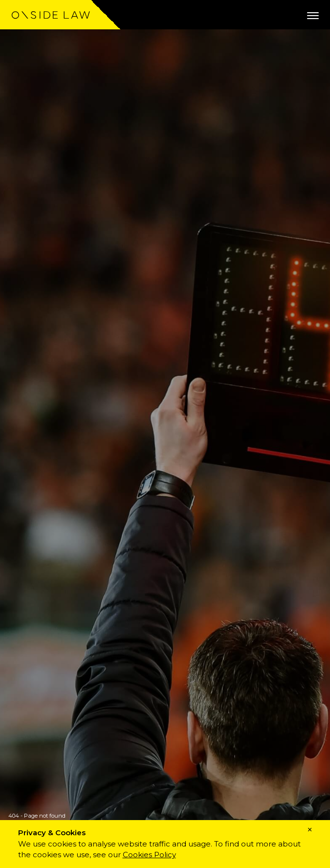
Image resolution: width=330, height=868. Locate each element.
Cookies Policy (149, 855)
